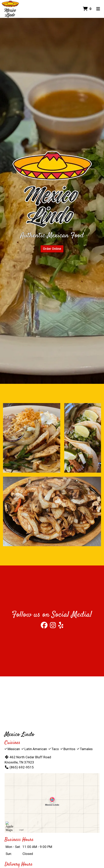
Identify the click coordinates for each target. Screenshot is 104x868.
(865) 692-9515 (19, 767)
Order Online (52, 249)
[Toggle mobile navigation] (98, 9)
